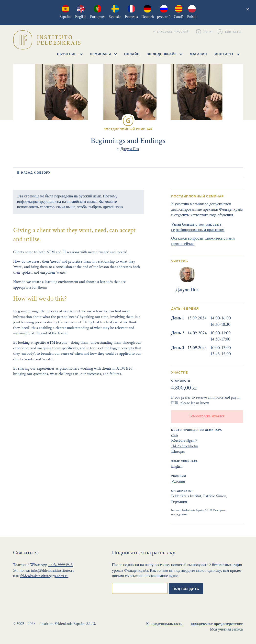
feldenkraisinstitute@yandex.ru (44, 576)
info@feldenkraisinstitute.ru (53, 571)
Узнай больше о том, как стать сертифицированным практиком (198, 227)
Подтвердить (186, 589)
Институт (227, 54)
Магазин (198, 54)
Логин (209, 32)
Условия (178, 481)
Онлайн (132, 54)
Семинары (103, 54)
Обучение (70, 54)
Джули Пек (130, 149)
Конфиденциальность (164, 624)
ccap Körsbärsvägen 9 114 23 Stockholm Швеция (185, 443)
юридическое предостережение (217, 624)
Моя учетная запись (227, 629)
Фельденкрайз (165, 54)
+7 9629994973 (60, 565)
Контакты (233, 32)
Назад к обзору (36, 173)
